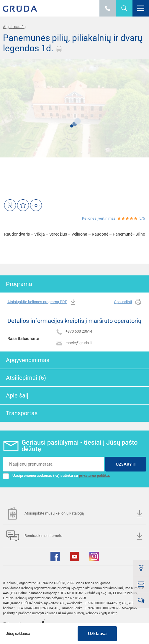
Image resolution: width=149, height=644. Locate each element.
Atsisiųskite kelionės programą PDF (42, 302)
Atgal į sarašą (14, 27)
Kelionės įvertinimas (99, 218)
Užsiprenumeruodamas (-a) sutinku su (57, 476)
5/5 (142, 218)
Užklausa (97, 634)
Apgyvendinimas (28, 360)
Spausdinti (128, 302)
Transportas (22, 413)
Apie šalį (17, 395)
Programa (19, 284)
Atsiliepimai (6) (26, 378)
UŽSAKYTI (126, 464)
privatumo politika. (94, 475)
